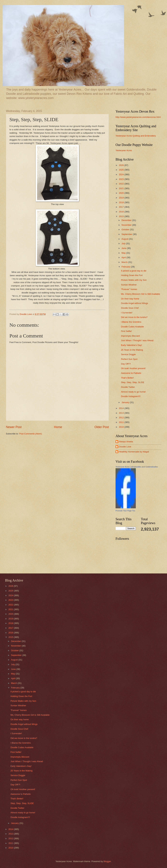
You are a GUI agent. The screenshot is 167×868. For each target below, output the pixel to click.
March (125, 262)
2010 (122, 427)
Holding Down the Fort (132, 275)
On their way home (130, 299)
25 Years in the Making (132, 350)
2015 (122, 216)
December (127, 220)
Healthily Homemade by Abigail (134, 452)
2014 (122, 408)
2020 (122, 193)
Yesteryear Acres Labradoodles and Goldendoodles (137, 467)
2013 (122, 413)
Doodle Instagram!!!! (131, 396)
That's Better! (127, 378)
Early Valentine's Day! (131, 345)
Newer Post (14, 427)
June (124, 248)
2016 (122, 212)
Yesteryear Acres (124, 150)
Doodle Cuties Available (132, 327)
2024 (122, 174)
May (124, 253)
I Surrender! (127, 313)
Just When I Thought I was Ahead (137, 340)
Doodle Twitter (128, 387)
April (124, 257)
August (125, 239)
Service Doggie (128, 354)
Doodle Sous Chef (130, 308)
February (126, 267)
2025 (122, 170)
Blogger (107, 861)
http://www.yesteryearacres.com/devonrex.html (138, 117)
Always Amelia (126, 442)
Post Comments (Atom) (31, 434)
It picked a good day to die (134, 271)
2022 (122, 184)
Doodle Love (125, 447)
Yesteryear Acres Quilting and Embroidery (136, 136)
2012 (122, 418)
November (127, 225)
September (127, 234)
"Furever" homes (129, 289)
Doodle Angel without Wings (134, 303)
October (126, 229)
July (124, 243)
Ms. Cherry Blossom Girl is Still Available (141, 294)
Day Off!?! (126, 364)
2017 (122, 207)
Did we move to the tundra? (134, 317)
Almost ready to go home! (133, 392)
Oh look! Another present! (133, 368)
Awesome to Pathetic (131, 373)
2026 (122, 165)
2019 (122, 198)
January (126, 402)
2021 (122, 188)
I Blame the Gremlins (131, 322)
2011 (122, 422)
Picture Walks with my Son (134, 280)
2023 (122, 179)
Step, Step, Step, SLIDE (133, 382)
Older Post (102, 427)
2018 (122, 202)
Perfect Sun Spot (129, 359)
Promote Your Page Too (125, 511)
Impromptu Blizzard (130, 336)
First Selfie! (126, 331)
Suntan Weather (129, 285)
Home (58, 427)
